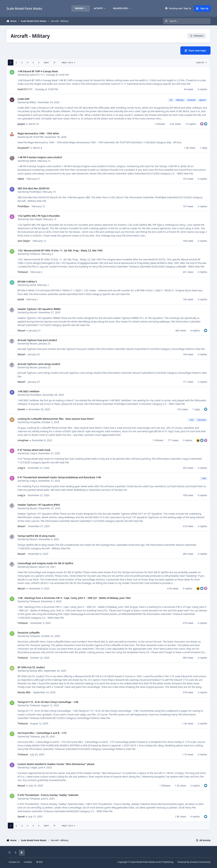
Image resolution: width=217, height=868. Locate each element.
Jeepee (21, 124)
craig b (33, 453)
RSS (40, 862)
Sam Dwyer (36, 219)
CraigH (33, 767)
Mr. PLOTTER (36, 137)
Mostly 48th (36, 671)
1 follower (160, 124)
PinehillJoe (35, 192)
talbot (33, 161)
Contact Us (14, 862)
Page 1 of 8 (69, 63)
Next (46, 63)
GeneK (21, 409)
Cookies (28, 862)
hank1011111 (37, 75)
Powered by (194, 862)
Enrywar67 (24, 148)
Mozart (33, 312)
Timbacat (35, 254)
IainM (33, 285)
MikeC (33, 102)
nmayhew (35, 422)
